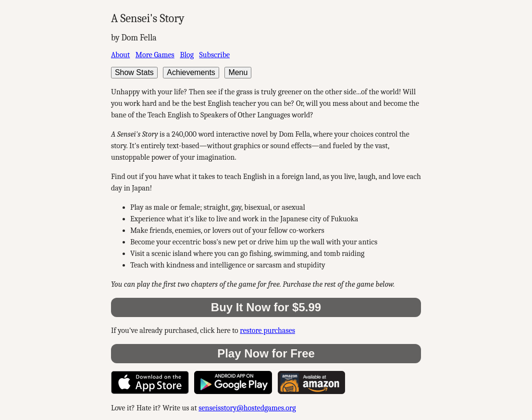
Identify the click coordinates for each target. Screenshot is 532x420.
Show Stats (134, 72)
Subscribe (215, 55)
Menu (238, 72)
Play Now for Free (266, 353)
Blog (187, 55)
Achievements (191, 72)
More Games (155, 55)
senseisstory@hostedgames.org (247, 408)
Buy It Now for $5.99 (266, 307)
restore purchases (267, 331)
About (120, 55)
